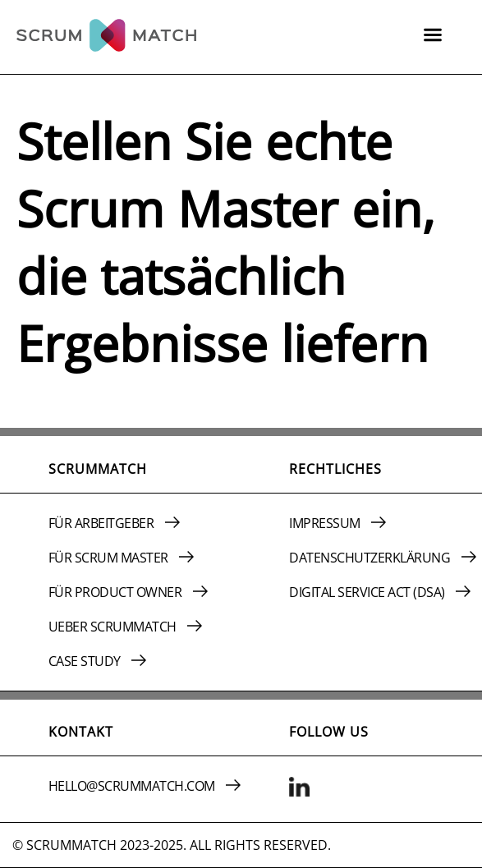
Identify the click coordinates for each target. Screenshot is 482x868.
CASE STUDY (98, 661)
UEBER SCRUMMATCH (126, 627)
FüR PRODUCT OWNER (128, 592)
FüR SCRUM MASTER (122, 558)
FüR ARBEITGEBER (114, 523)
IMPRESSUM (337, 523)
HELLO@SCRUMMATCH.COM (145, 786)
